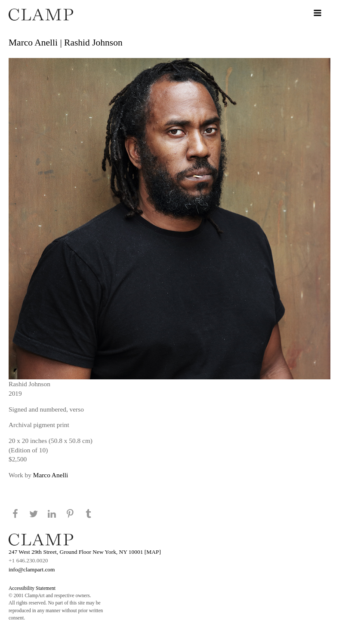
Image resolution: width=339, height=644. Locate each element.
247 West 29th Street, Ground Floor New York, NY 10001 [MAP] (85, 552)
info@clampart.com (32, 569)
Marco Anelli (51, 475)
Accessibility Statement (32, 588)
